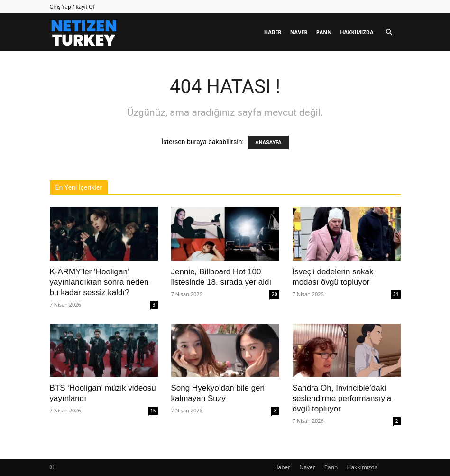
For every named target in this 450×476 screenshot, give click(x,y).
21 (396, 294)
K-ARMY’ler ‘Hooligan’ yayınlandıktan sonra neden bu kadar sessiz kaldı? (99, 282)
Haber (273, 32)
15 (153, 411)
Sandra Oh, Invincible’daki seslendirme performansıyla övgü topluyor (342, 398)
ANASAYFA (268, 143)
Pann (324, 32)
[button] (389, 33)
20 (274, 294)
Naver (299, 32)
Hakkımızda (357, 32)
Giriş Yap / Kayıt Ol (72, 6)
